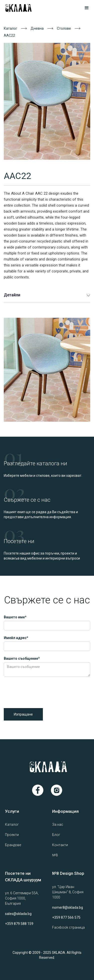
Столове (64, 28)
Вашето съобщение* (22, 658)
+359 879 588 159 (19, 924)
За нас (58, 824)
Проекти (12, 835)
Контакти (60, 845)
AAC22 (9, 35)
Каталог (11, 28)
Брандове (13, 845)
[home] (25, 8)
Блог (56, 835)
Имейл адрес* (16, 638)
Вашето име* (15, 617)
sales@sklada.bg (18, 914)
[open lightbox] (47, 101)
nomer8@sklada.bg (68, 907)
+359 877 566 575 (66, 917)
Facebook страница (68, 927)
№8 (55, 855)
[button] (84, 8)
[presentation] (42, 691)
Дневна (37, 28)
